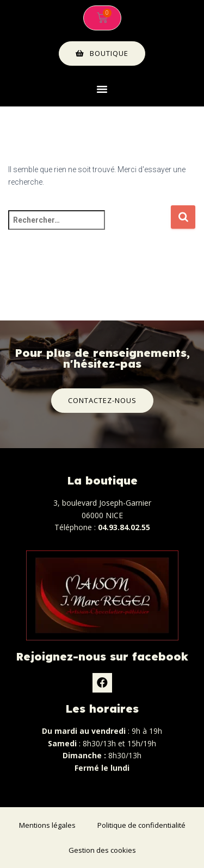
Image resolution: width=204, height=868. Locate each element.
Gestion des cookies (102, 850)
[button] (102, 89)
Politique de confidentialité (141, 825)
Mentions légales (47, 825)
